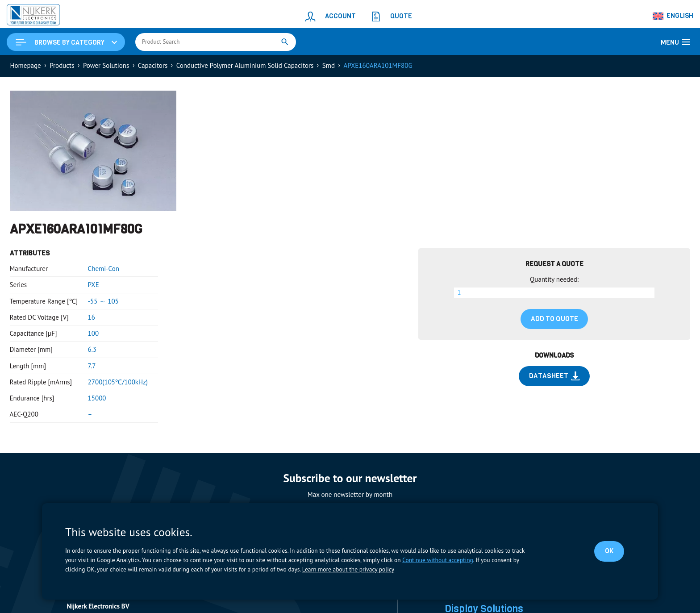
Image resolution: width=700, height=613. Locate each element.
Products (62, 65)
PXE (94, 285)
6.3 (92, 349)
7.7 (92, 366)
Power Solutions (106, 65)
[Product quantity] (554, 293)
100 (94, 333)
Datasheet (554, 376)
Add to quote (554, 319)
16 (92, 317)
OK (609, 551)
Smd (329, 65)
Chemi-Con (104, 269)
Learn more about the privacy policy (348, 569)
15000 (97, 398)
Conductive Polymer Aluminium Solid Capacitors (245, 65)
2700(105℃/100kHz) (118, 382)
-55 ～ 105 (103, 301)
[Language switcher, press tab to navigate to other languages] (673, 16)
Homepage (26, 65)
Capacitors (153, 65)
